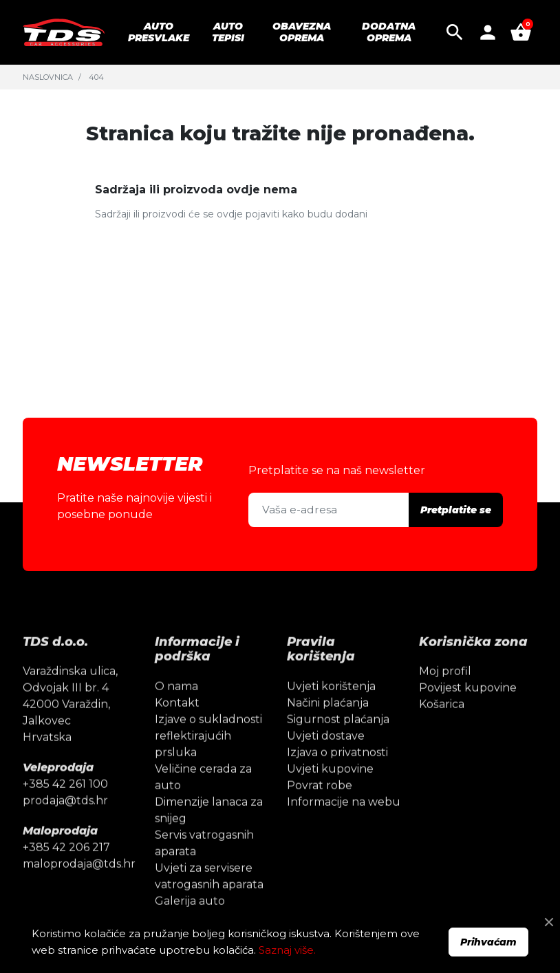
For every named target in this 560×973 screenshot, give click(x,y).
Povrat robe (320, 805)
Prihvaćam (488, 942)
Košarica (442, 725)
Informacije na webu (344, 822)
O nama (176, 706)
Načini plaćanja (328, 723)
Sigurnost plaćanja (338, 739)
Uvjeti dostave (326, 756)
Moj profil (445, 692)
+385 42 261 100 (65, 805)
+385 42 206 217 (66, 868)
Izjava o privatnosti (337, 772)
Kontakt (177, 723)
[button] (455, 32)
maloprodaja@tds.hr (79, 885)
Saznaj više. (287, 950)
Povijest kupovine (468, 708)
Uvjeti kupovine (330, 789)
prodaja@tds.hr (65, 821)
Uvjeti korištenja (331, 706)
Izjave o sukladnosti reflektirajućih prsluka (208, 756)
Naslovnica (48, 77)
